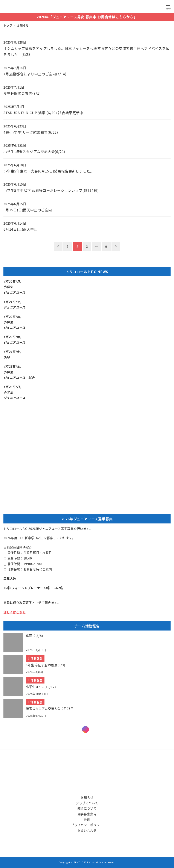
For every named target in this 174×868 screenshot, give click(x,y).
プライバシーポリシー (87, 825)
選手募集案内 (87, 814)
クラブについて (87, 803)
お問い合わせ (87, 830)
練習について (87, 808)
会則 (87, 819)
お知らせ (87, 797)
